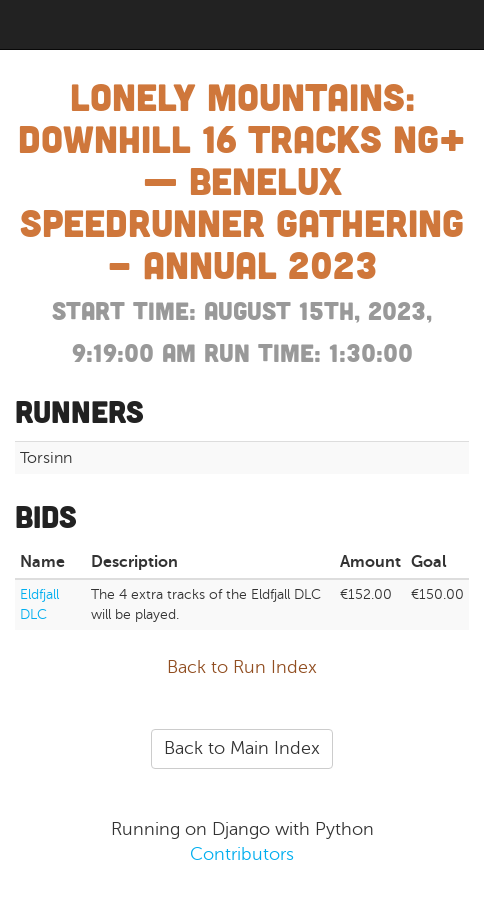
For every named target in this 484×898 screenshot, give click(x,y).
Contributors (242, 854)
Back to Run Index (242, 667)
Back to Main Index (242, 748)
